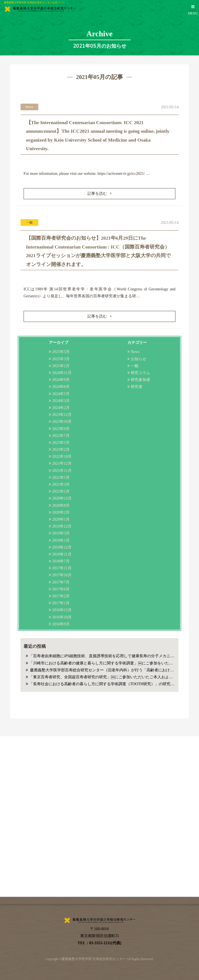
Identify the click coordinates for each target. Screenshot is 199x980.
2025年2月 (61, 366)
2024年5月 (61, 394)
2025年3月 (61, 359)
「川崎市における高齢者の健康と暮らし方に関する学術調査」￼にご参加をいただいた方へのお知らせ (102, 663)
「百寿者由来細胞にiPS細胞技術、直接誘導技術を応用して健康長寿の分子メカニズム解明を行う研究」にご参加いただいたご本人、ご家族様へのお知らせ (102, 656)
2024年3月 (61, 401)
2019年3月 (61, 533)
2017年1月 (61, 603)
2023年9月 (61, 429)
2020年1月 (61, 519)
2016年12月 (62, 610)
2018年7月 (61, 561)
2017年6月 (61, 589)
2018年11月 (62, 554)
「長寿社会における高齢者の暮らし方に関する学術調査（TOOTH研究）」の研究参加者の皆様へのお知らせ (102, 684)
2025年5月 (61, 352)
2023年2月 (61, 450)
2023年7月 (61, 436)
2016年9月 (61, 624)
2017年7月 (61, 582)
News (135, 352)
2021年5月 (61, 478)
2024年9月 (61, 380)
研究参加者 (140, 380)
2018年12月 (62, 547)
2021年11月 (62, 471)
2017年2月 (61, 596)
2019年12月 (62, 526)
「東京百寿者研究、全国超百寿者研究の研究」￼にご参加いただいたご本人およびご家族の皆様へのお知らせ (102, 677)
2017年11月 (62, 568)
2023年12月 (62, 415)
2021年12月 (62, 463)
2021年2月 (61, 491)
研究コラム (140, 373)
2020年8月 (61, 506)
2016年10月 (62, 617)
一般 (135, 366)
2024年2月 (61, 408)
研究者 (137, 387)
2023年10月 (62, 422)
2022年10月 (62, 456)
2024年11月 (62, 373)
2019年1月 (61, 540)
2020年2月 (61, 512)
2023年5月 (61, 443)
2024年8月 (61, 387)
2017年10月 (62, 575)
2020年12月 (62, 498)
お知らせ (138, 359)
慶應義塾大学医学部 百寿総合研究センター (94, 959)
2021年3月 (61, 484)
